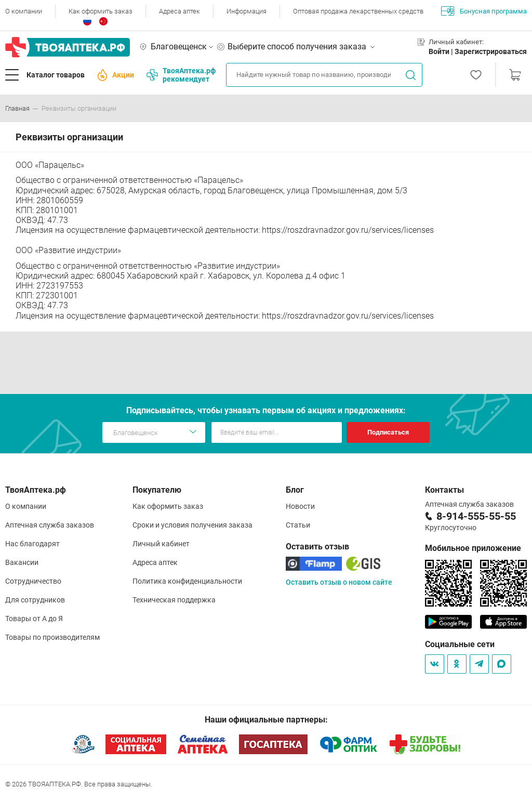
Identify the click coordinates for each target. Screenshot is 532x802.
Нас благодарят (32, 544)
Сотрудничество (33, 581)
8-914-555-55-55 (476, 516)
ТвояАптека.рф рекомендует (181, 75)
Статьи (298, 525)
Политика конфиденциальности (187, 581)
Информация (247, 11)
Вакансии (22, 562)
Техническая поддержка (174, 600)
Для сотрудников (35, 600)
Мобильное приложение (473, 548)
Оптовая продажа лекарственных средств (358, 11)
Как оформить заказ (101, 11)
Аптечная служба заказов (50, 525)
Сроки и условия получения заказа (192, 525)
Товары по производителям (52, 637)
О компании (24, 11)
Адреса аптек (179, 11)
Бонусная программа (484, 11)
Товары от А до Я (34, 619)
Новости (300, 506)
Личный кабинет (161, 544)
